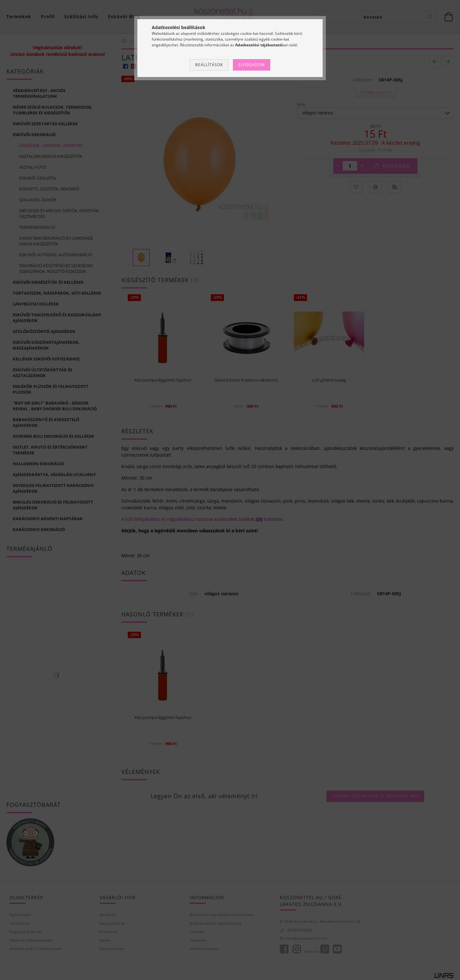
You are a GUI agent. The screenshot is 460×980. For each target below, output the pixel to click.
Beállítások (209, 65)
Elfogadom (252, 65)
